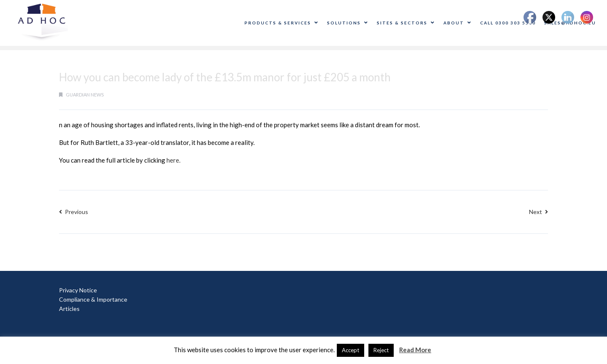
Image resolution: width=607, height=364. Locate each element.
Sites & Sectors (406, 23)
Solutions (348, 23)
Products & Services (282, 23)
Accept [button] (351, 350)
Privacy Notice (78, 290)
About (458, 23)
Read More (415, 350)
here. (173, 160)
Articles (69, 309)
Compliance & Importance (93, 299)
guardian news (85, 95)
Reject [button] (381, 350)
